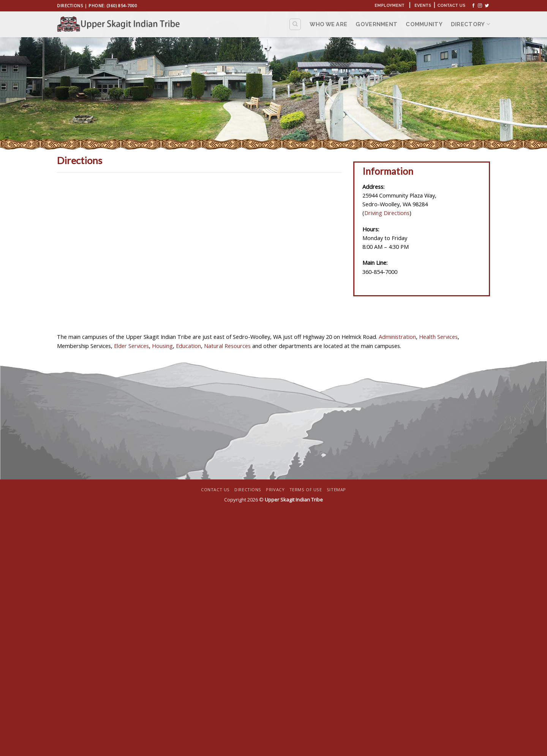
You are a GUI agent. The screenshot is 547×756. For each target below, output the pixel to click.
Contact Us (451, 6)
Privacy (275, 490)
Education (188, 346)
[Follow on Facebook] (473, 6)
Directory (470, 24)
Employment (390, 6)
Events (423, 6)
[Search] (295, 24)
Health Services (438, 337)
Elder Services (131, 346)
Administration (397, 337)
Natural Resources (227, 346)
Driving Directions (387, 213)
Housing (162, 346)
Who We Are (328, 24)
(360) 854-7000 (122, 6)
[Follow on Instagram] (480, 6)
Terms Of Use (306, 490)
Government (376, 24)
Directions (70, 6)
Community (424, 24)
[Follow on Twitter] (487, 6)
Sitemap (336, 490)
